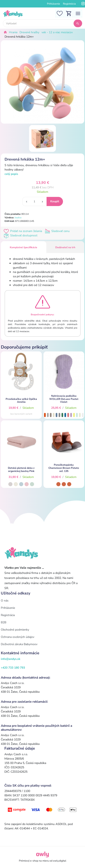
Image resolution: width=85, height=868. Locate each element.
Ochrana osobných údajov (18, 637)
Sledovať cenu (58, 231)
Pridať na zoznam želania (24, 231)
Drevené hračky (29, 32)
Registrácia (69, 4)
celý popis (11, 174)
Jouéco (18, 218)
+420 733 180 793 (13, 668)
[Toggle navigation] (78, 13)
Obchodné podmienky (15, 630)
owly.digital (60, 861)
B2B (4, 622)
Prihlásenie (54, 4)
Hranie (13, 32)
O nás (5, 601)
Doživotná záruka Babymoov (19, 644)
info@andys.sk (11, 659)
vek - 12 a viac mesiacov (57, 32)
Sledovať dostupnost (21, 235)
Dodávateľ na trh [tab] (65, 247)
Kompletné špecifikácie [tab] (23, 247)
